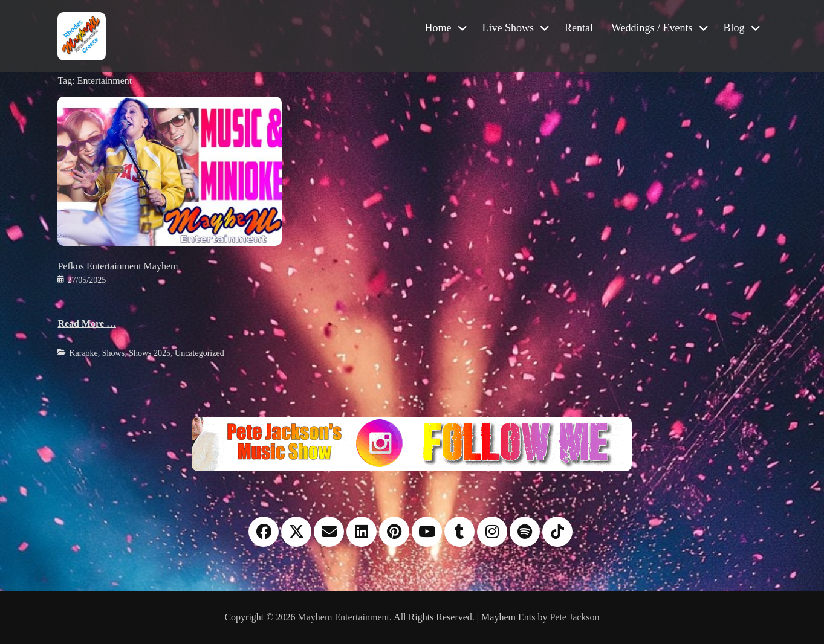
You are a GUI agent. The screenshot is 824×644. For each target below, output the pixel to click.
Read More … (87, 324)
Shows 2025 (150, 353)
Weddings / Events (652, 28)
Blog (734, 28)
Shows (113, 353)
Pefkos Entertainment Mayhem (118, 266)
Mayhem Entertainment (343, 617)
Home (438, 28)
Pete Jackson (574, 617)
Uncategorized (200, 353)
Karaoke (83, 353)
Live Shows (508, 28)
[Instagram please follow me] (412, 443)
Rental (579, 28)
